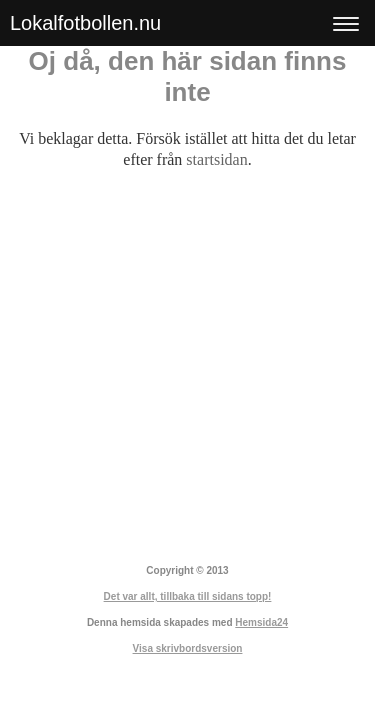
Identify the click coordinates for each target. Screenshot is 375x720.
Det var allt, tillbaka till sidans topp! (188, 596)
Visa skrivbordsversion (188, 648)
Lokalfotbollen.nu (85, 23)
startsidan (216, 159)
